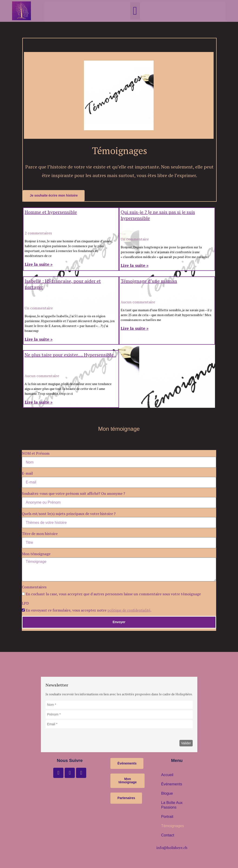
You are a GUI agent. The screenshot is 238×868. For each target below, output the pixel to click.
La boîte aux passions (170, 805)
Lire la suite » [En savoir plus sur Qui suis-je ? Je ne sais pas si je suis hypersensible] (135, 266)
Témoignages (171, 826)
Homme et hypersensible (51, 212)
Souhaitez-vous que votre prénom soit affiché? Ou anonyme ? (73, 494)
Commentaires (34, 587)
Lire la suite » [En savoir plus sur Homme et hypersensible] (39, 264)
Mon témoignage (37, 554)
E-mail (28, 473)
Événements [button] (170, 784)
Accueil (166, 775)
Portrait (166, 817)
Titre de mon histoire (40, 534)
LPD (26, 603)
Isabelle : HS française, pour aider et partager (63, 284)
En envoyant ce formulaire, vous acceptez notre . (90, 610)
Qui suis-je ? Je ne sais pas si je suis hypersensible (158, 215)
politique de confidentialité (130, 610)
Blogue (166, 794)
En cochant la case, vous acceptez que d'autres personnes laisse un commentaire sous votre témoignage (113, 594)
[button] (135, 11)
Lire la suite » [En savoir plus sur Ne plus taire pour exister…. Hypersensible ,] (39, 402)
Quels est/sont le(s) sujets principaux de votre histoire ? (69, 514)
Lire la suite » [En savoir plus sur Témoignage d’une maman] (135, 328)
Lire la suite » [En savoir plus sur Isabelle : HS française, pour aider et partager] (39, 339)
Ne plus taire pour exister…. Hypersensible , (70, 355)
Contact (167, 836)
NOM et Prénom (36, 453)
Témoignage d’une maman (149, 281)
